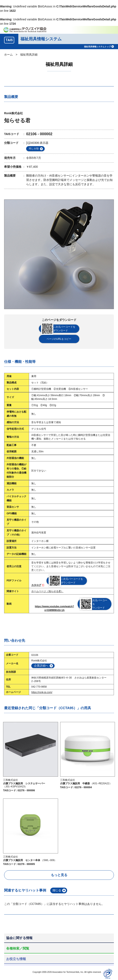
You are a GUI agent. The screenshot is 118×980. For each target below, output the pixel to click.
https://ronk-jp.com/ (42, 692)
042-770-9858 (39, 687)
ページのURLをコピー (59, 339)
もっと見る (59, 875)
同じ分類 (34, 149)
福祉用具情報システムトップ (97, 47)
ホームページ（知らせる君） (47, 591)
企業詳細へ (41, 666)
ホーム (8, 55)
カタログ (36, 585)
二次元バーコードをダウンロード (58, 329)
